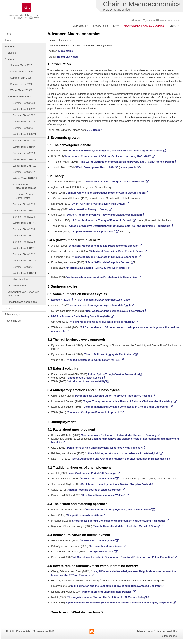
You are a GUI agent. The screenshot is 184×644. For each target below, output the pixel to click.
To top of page (169, 636)
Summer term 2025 (21, 78)
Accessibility (170, 631)
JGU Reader (94, 130)
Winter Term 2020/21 (25, 134)
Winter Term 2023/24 (22, 90)
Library (175, 26)
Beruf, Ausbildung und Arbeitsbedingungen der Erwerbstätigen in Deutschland (120, 459)
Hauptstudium (21, 279)
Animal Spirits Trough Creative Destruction (113, 374)
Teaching (10, 46)
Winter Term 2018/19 (25, 159)
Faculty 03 (100, 26)
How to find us (13, 321)
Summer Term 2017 (24, 172)
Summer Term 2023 (24, 103)
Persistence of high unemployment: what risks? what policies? (104, 448)
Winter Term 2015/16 (25, 210)
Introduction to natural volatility (87, 381)
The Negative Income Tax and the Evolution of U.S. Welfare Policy (107, 597)
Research (10, 308)
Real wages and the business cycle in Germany (114, 311)
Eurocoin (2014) (61, 300)
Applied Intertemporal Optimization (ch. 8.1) (94, 360)
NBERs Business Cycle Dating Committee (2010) (81, 316)
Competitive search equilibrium (86, 515)
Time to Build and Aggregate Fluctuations (109, 354)
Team (8, 40)
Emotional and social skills (22, 302)
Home (138, 21)
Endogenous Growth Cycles (85, 378)
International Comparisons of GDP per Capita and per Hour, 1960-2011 (108, 156)
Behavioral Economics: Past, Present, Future (117, 251)
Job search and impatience (106, 546)
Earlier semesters (21, 97)
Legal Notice (154, 631)
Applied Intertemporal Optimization (94, 231)
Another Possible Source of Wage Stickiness (94, 490)
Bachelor (12, 53)
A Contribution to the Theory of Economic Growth (102, 220)
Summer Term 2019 (24, 153)
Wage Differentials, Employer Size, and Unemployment (119, 509)
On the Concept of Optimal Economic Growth (99, 204)
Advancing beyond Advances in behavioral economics (105, 257)
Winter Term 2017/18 (25, 166)
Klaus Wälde (65, 51)
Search (151, 21)
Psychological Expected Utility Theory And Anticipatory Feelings (114, 396)
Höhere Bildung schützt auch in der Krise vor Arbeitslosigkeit (122, 453)
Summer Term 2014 (24, 229)
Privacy (141, 631)
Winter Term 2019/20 (25, 147)
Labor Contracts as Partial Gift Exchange (92, 473)
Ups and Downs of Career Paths (26, 196)
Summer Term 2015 (24, 217)
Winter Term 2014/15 (25, 223)
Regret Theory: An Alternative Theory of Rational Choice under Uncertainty (128, 401)
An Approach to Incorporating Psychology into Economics (102, 277)
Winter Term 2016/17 (25, 178)
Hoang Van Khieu (67, 57)
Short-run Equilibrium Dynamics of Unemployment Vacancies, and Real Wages (119, 521)
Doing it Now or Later (101, 552)
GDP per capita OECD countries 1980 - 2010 (104, 300)
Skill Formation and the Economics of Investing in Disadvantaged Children (116, 586)
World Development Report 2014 (95, 167)
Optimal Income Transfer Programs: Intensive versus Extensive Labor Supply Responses (119, 603)
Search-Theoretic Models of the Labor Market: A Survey (127, 526)
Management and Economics (144, 26)
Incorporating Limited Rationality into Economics (96, 268)
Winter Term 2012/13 (25, 248)
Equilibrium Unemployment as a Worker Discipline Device (116, 484)
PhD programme (17, 286)
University (80, 26)
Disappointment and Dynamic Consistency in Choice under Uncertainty (126, 407)
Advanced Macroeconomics (26, 186)
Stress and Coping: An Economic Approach (94, 412)
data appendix (128, 167)
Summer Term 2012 (24, 254)
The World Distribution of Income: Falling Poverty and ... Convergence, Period (127, 162)
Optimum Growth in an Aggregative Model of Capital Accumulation (105, 193)
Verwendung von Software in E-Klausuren (25, 294)
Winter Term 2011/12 (25, 261)
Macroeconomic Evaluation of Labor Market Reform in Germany (119, 435)
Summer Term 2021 (24, 128)
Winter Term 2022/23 (25, 109)
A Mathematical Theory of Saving (89, 209)
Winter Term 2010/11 (25, 273)
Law (116, 26)
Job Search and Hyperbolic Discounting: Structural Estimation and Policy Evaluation (123, 557)
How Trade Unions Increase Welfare (104, 495)
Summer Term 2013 (24, 242)
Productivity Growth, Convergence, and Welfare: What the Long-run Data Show (116, 151)
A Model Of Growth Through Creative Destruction (116, 181)
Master (11, 59)
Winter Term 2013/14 (25, 236)
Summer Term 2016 (24, 204)
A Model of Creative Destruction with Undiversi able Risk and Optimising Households (120, 226)
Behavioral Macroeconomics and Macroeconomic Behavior (103, 246)
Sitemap (176, 21)
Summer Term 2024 (21, 84)
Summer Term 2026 (21, 65)
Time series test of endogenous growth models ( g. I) (99, 305)
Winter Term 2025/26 (22, 72)
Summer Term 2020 (24, 140)
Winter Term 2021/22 (25, 122)
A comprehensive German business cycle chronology (102, 322)
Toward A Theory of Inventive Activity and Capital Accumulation (103, 215)
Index (163, 21)
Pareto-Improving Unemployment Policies (107, 592)
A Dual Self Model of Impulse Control (108, 262)
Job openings (12, 314)
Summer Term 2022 (24, 115)
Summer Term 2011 (24, 267)
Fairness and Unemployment (98, 479)
